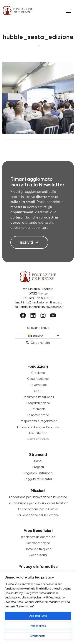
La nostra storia (38, 415)
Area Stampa (38, 433)
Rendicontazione (38, 543)
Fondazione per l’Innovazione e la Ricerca (38, 497)
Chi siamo (38, 373)
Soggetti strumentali (38, 479)
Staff (38, 391)
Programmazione (38, 403)
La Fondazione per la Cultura (38, 509)
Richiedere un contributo (38, 537)
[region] (38, 608)
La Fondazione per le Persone (38, 515)
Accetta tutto (38, 616)
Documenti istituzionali (38, 397)
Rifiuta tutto (38, 636)
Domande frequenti (38, 549)
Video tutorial (38, 555)
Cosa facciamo (38, 379)
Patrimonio (38, 409)
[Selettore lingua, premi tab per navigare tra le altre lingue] (38, 336)
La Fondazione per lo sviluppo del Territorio (38, 503)
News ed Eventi (38, 439)
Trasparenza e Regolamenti (38, 421)
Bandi (38, 461)
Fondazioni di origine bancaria (38, 427)
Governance (38, 385)
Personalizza (38, 626)
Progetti (38, 467)
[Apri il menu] (68, 10)
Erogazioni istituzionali (38, 473)
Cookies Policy (14, 593)
